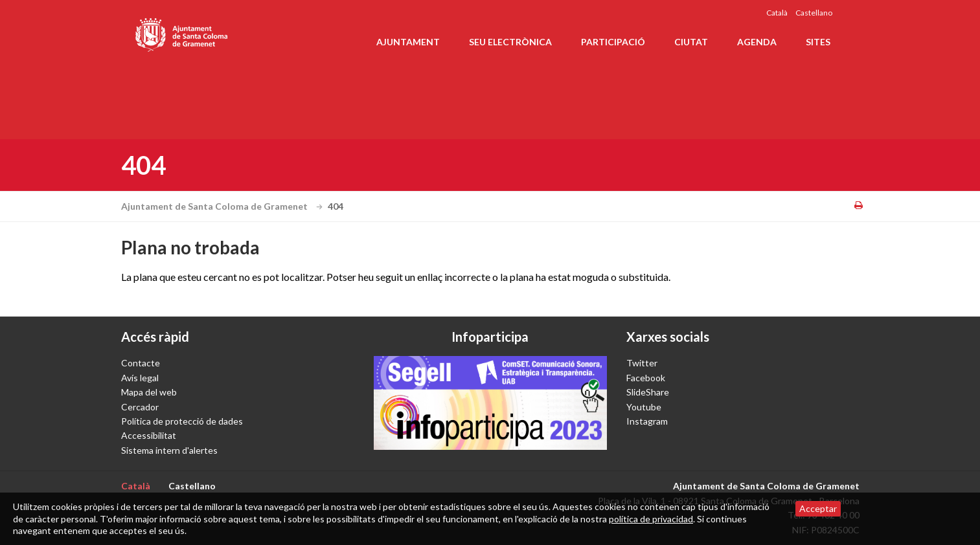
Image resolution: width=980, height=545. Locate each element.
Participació (613, 42)
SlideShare (648, 392)
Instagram (647, 421)
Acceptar (818, 508)
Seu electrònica (510, 42)
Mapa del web (149, 392)
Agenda (757, 42)
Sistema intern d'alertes (169, 450)
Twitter (642, 363)
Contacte (141, 363)
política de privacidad (651, 519)
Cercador (140, 407)
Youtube (644, 407)
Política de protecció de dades (182, 421)
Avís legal (140, 378)
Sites (818, 42)
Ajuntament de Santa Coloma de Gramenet (223, 206)
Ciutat (691, 42)
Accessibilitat (149, 435)
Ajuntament (408, 42)
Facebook (646, 378)
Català (777, 13)
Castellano (814, 13)
